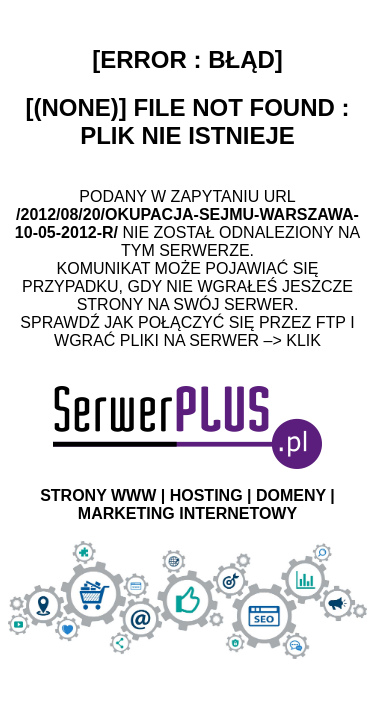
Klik (303, 340)
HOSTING (206, 495)
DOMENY (291, 495)
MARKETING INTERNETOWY (187, 513)
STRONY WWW (98, 495)
